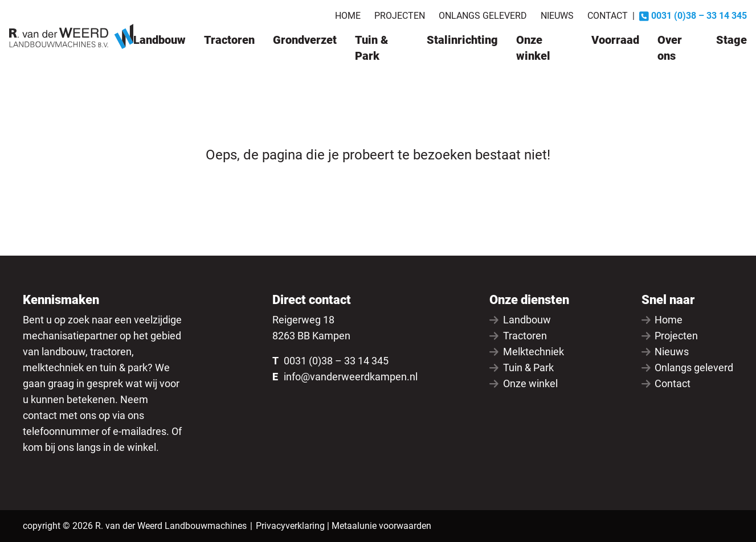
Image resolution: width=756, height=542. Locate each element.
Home (348, 16)
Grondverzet (305, 40)
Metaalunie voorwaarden (381, 526)
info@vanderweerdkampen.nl (351, 377)
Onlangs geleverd (483, 16)
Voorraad (615, 40)
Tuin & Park (371, 48)
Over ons (670, 48)
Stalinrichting (462, 40)
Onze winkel (533, 48)
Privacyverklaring (290, 526)
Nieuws (557, 16)
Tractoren (229, 40)
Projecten (400, 16)
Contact (608, 16)
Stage (732, 40)
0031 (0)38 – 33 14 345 (336, 361)
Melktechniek (527, 352)
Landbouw (160, 40)
